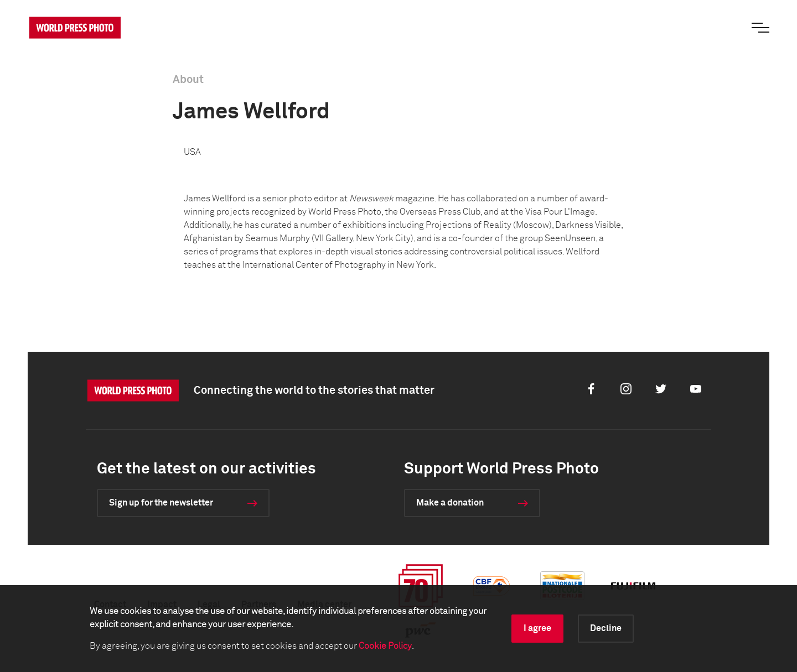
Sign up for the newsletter (161, 503)
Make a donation (450, 503)
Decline (606, 628)
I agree (537, 628)
